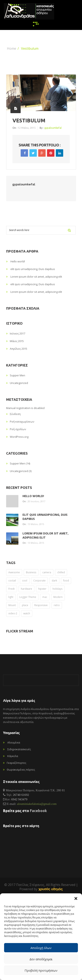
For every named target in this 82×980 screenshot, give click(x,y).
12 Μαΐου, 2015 (27, 128)
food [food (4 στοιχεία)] (66, 581)
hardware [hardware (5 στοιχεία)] (26, 589)
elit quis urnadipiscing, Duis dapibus (33, 269)
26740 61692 (21, 795)
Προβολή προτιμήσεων (41, 970)
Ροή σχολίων (18, 429)
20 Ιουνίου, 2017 (36, 501)
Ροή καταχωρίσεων (22, 422)
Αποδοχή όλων (41, 948)
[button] (76, 898)
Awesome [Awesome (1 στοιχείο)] (14, 572)
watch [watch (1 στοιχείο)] (27, 613)
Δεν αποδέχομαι (41, 959)
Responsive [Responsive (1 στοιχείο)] (41, 605)
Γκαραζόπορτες (16, 763)
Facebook (38, 811)
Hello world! (18, 261)
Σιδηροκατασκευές (19, 749)
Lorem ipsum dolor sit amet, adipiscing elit (36, 277)
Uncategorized (19, 383)
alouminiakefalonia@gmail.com (37, 804)
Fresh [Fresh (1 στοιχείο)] (12, 589)
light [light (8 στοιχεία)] (11, 597)
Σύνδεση (15, 414)
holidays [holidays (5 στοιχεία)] (57, 589)
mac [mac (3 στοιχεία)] (45, 597)
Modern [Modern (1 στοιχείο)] (58, 597)
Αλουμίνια (14, 742)
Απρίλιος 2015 (19, 349)
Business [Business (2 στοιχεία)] (31, 572)
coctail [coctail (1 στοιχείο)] (12, 581)
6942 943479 (19, 799)
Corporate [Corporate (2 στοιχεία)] (39, 581)
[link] (51, 889)
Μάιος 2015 (17, 341)
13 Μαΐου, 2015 (36, 524)
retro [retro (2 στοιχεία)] (57, 605)
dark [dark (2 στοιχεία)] (54, 581)
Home (12, 48)
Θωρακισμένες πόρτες (21, 770)
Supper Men (17, 375)
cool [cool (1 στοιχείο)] (25, 581)
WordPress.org (19, 437)
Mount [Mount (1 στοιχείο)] (12, 605)
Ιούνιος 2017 (17, 333)
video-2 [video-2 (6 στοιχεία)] (13, 613)
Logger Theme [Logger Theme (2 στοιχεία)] (28, 597)
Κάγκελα (13, 756)
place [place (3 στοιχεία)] (25, 605)
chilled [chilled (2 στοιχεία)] (61, 572)
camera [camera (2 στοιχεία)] (47, 572)
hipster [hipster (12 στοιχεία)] (42, 589)
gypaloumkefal (53, 128)
